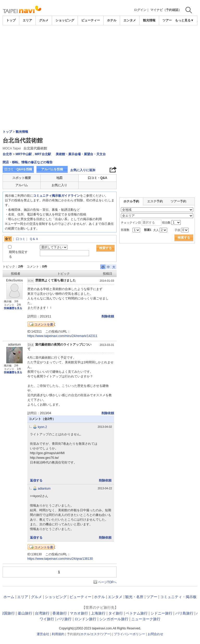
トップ (11, 20)
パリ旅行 (64, 619)
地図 (59, 178)
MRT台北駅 (43, 154)
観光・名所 (134, 597)
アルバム (22, 185)
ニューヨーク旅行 (146, 619)
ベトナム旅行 (137, 613)
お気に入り (59, 185)
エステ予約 (155, 201)
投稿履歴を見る (13, 308)
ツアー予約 (178, 201)
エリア (27, 20)
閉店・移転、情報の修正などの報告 (28, 162)
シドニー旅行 (161, 613)
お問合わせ (155, 634)
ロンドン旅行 (85, 619)
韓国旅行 (8, 613)
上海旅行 (98, 613)
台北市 (7, 154)
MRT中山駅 (24, 154)
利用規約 (58, 634)
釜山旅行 (25, 613)
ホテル (112, 20)
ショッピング (65, 20)
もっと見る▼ (184, 20)
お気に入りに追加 (83, 170)
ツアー (152, 597)
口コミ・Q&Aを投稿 (18, 169)
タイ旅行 (116, 613)
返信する (36, 480)
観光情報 (149, 20)
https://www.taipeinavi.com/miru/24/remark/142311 (62, 336)
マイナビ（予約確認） (166, 10)
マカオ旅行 (79, 613)
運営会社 (43, 634)
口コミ (21, 239)
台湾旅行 (42, 613)
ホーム (9, 597)
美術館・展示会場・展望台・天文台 (81, 154)
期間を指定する (18, 254)
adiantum (44, 489)
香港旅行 (60, 613)
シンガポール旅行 (114, 619)
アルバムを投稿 (52, 169)
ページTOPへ (107, 582)
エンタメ (130, 20)
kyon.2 (42, 427)
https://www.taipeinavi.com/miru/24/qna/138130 (60, 559)
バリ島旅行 (184, 613)
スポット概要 (22, 178)
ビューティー (91, 20)
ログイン (140, 10)
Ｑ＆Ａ (34, 239)
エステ (95, 634)
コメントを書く (45, 324)
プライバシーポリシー (129, 634)
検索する (105, 248)
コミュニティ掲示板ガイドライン (57, 196)
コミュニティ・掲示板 (178, 597)
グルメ (44, 20)
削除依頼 (108, 316)
